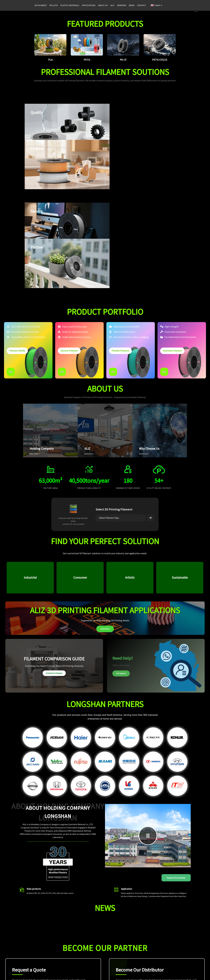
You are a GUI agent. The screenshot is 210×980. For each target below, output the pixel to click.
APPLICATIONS (89, 5)
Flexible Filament (120, 252)
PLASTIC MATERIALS (70, 5)
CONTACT (142, 5)
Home (146, 940)
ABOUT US (103, 5)
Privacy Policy (156, 972)
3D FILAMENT (41, 5)
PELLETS (54, 5)
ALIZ (112, 5)
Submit (85, 906)
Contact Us (148, 960)
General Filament (69, 252)
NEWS (132, 5)
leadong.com (144, 972)
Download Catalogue (54, 575)
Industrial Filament (172, 252)
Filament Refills (17, 252)
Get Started (127, 905)
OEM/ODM (121, 5)
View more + (35, 355)
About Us (148, 948)
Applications (149, 944)
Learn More (105, 531)
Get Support (121, 575)
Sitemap (123, 972)
